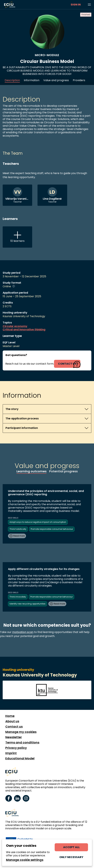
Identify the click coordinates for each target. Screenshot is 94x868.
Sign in (76, 5)
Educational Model (20, 758)
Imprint (11, 753)
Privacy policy (16, 748)
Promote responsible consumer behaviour (52, 529)
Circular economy (15, 326)
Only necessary (71, 857)
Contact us (14, 727)
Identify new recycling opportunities (27, 604)
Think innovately (18, 597)
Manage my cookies (21, 732)
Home (10, 716)
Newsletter (14, 737)
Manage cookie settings (25, 860)
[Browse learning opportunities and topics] (89, 5)
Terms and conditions (22, 743)
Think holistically (18, 529)
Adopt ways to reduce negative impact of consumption (38, 522)
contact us (67, 364)
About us (12, 721)
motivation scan (23, 632)
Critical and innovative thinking (24, 330)
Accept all (71, 847)
